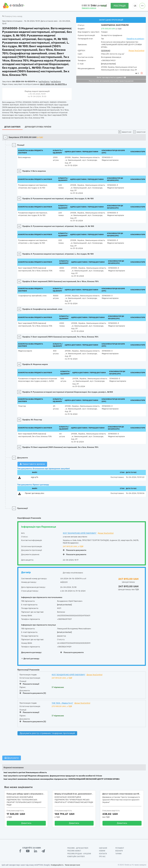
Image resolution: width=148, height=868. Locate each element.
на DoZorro (56, 82)
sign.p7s (35, 477)
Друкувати (12, 758)
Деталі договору (30, 658)
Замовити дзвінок (89, 8)
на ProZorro (44, 82)
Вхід (104, 6)
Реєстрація (120, 6)
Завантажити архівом (32, 464)
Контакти (103, 854)
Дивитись (26, 823)
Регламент (120, 848)
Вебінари (119, 851)
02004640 (106, 51)
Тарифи (118, 854)
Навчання (103, 848)
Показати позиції (29, 684)
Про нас (102, 857)
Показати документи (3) (33, 693)
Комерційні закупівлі (76, 857)
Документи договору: (31, 652)
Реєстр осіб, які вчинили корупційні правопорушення (111, 81)
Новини (102, 851)
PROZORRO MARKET (74, 851)
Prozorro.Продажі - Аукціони (79, 854)
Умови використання (72, 865)
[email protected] (108, 64)
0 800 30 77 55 (89, 6)
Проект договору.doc (35, 493)
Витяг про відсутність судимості (111, 77)
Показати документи (75, 550)
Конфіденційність (57, 865)
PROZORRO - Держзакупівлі (78, 848)
